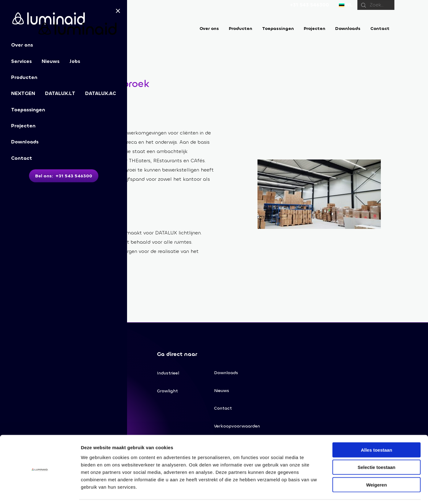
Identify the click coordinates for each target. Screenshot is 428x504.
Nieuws (51, 61)
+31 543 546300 (309, 5)
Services (21, 61)
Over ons (209, 29)
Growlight (167, 392)
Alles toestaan (377, 430)
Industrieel (168, 373)
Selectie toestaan (377, 447)
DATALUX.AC (101, 93)
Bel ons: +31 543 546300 (64, 176)
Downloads (25, 142)
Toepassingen (28, 110)
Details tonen (333, 492)
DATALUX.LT (60, 93)
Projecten (23, 126)
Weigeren (376, 465)
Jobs (75, 61)
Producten (24, 77)
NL (346, 5)
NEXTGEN (23, 93)
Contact (22, 158)
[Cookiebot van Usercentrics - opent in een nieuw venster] (40, 492)
